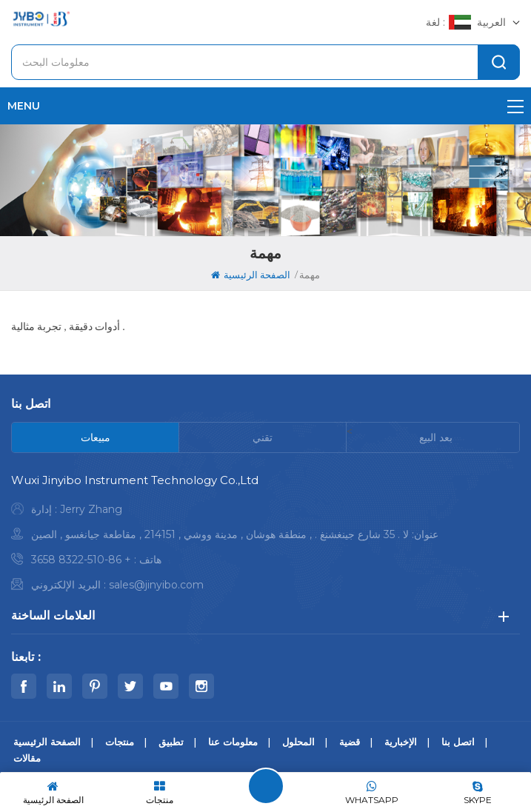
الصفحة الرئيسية (251, 275)
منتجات (120, 742)
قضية (350, 742)
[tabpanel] (265, 536)
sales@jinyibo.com (156, 585)
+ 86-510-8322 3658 (81, 560)
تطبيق (171, 742)
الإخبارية (401, 742)
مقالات (27, 758)
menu (265, 106)
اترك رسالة (266, 786)
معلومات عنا (233, 742)
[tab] (96, 437)
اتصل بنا (458, 742)
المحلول (298, 742)
